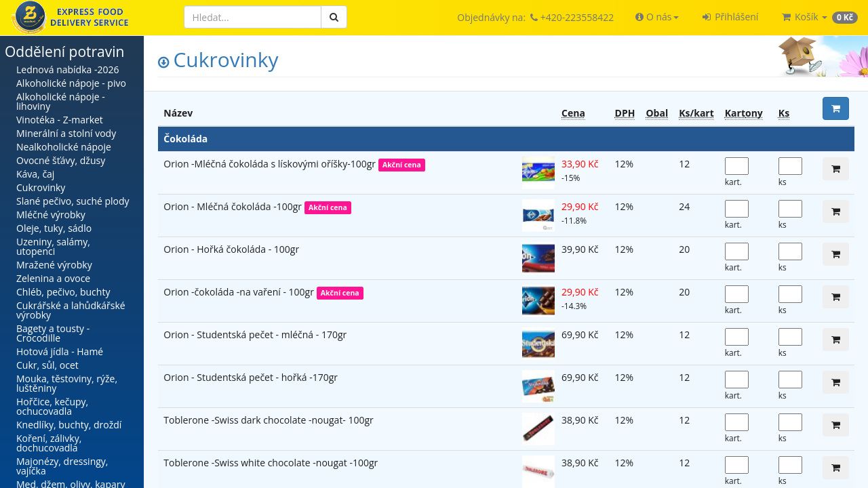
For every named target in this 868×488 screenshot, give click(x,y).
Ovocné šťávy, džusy (61, 160)
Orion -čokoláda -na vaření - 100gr (240, 292)
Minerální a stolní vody (66, 133)
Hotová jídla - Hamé (60, 351)
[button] (657, 17)
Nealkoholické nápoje (64, 147)
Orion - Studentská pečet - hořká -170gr (251, 377)
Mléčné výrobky (51, 215)
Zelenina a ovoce (53, 278)
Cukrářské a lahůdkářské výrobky (71, 310)
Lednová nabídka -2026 (67, 69)
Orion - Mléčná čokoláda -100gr (234, 206)
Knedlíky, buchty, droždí (69, 425)
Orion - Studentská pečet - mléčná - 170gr (255, 334)
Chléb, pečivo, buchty (63, 292)
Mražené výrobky (54, 265)
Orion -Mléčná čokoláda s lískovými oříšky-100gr (271, 164)
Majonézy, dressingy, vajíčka (62, 466)
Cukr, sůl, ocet (47, 365)
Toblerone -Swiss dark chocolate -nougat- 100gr (269, 420)
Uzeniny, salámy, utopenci (53, 246)
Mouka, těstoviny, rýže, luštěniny (67, 383)
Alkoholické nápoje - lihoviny (61, 101)
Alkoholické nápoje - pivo (71, 83)
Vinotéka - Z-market (60, 120)
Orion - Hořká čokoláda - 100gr (231, 249)
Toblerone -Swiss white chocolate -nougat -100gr (271, 463)
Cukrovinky (41, 187)
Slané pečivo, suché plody (73, 201)
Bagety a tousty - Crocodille (53, 333)
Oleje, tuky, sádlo (54, 228)
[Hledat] (253, 17)
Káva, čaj (35, 174)
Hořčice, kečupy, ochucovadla (52, 406)
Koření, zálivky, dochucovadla (49, 443)
